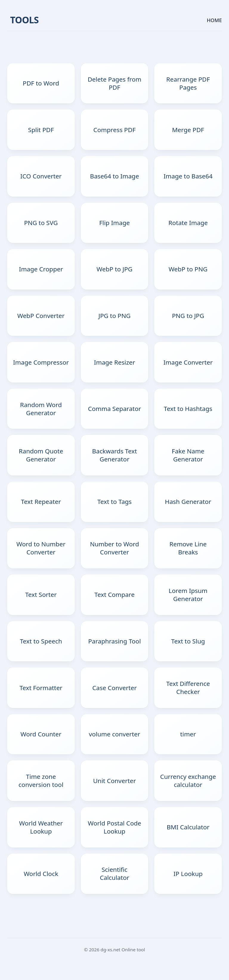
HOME (214, 20)
